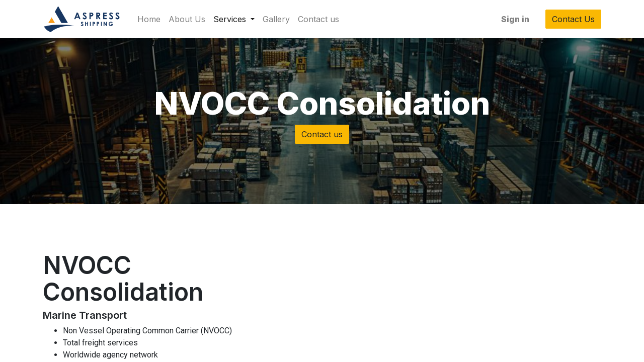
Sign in (515, 19)
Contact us (322, 134)
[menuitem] (149, 19)
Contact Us (573, 19)
